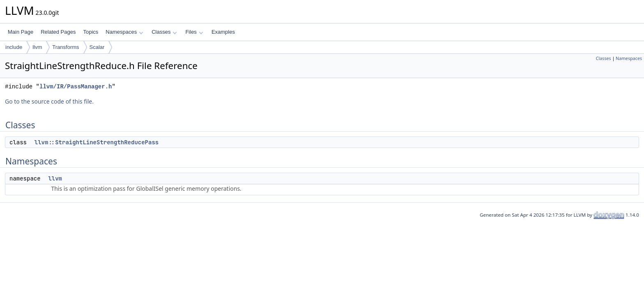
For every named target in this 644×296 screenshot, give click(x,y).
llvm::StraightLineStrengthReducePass (97, 142)
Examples (223, 32)
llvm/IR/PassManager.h (76, 87)
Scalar (97, 47)
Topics (91, 32)
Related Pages (58, 32)
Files (194, 32)
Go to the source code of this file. (49, 101)
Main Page (21, 32)
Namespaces (124, 32)
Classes (164, 32)
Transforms (66, 47)
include (14, 47)
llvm (37, 47)
